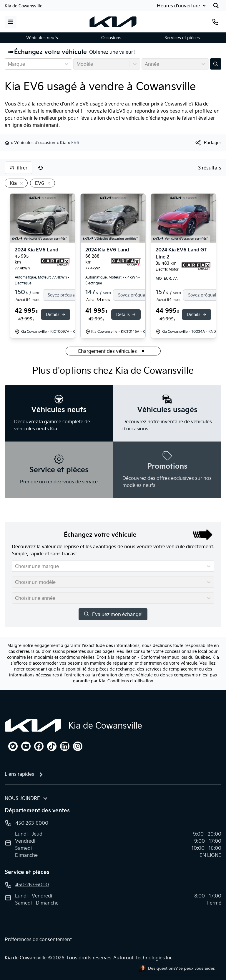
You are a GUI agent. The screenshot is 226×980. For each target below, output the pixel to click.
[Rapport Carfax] (55, 262)
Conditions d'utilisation (130, 681)
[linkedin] (65, 746)
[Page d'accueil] (33, 725)
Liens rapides (19, 774)
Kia (63, 143)
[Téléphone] (215, 22)
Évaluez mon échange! (113, 614)
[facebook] (39, 746)
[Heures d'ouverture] (181, 6)
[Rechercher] (216, 6)
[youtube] (26, 746)
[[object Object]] (208, 143)
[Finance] (67, 295)
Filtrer (19, 168)
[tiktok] (52, 746)
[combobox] (9, 64)
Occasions (111, 38)
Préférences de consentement (38, 939)
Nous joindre (22, 798)
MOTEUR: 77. (167, 278)
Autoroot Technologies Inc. (143, 958)
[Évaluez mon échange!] (216, 64)
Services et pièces (182, 38)
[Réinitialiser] (41, 168)
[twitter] (13, 746)
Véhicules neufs (42, 38)
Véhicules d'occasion (35, 143)
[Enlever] (20, 184)
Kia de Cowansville (24, 6)
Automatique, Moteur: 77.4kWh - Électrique (42, 280)
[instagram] (78, 746)
